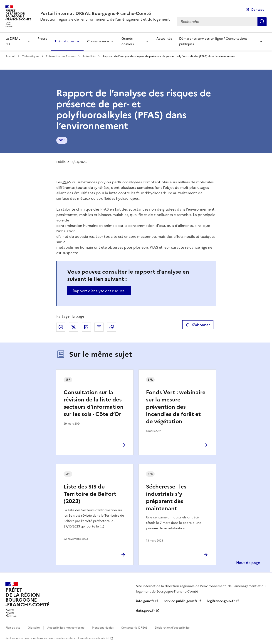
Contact (257, 10)
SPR (62, 140)
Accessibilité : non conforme (66, 628)
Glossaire (34, 628)
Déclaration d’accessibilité (172, 628)
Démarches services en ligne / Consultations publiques (213, 41)
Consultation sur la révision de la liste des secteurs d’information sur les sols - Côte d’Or (94, 403)
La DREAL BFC (13, 41)
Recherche (262, 22)
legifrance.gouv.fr (221, 601)
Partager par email (99, 327)
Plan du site (13, 628)
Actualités (164, 39)
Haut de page (248, 563)
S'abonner (198, 325)
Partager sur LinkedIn (86, 327)
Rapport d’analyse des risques (99, 291)
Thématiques (64, 41)
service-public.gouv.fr (181, 601)
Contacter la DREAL (134, 628)
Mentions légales (103, 628)
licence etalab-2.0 (98, 638)
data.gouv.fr (145, 611)
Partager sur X (74, 327)
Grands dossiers (128, 41)
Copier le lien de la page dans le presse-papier (112, 327)
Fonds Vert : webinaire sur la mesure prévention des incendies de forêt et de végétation (176, 407)
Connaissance (98, 41)
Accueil (10, 56)
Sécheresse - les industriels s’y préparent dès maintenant (166, 498)
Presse (42, 39)
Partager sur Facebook (61, 327)
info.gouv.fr (145, 601)
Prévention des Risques (61, 56)
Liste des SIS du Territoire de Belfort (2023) (90, 494)
